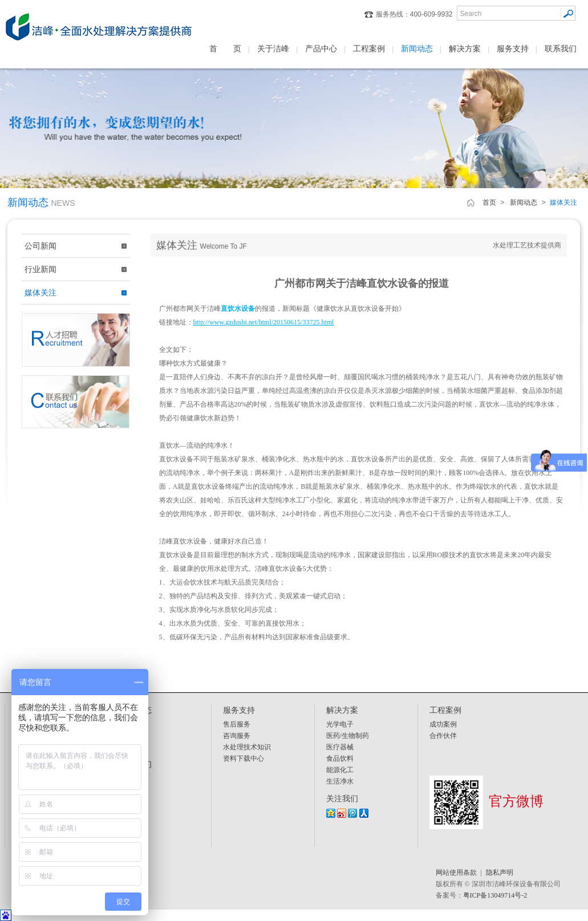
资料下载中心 (244, 758)
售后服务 (237, 724)
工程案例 (369, 48)
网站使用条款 (456, 873)
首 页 (225, 48)
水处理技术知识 (247, 747)
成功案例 (443, 724)
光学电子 (340, 724)
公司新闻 (40, 246)
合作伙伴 (443, 736)
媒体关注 (40, 293)
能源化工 (340, 770)
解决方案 (465, 48)
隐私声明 (500, 873)
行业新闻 (40, 269)
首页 (489, 202)
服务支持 (513, 48)
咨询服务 (237, 736)
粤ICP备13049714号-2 (495, 895)
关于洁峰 (273, 48)
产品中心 (321, 48)
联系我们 (561, 48)
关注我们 (342, 798)
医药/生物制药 (348, 736)
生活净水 (340, 781)
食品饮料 (340, 758)
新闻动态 (417, 48)
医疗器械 (340, 747)
